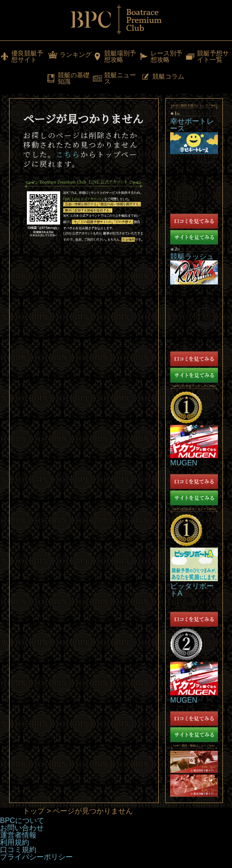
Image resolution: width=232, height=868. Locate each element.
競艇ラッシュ (192, 257)
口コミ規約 (18, 850)
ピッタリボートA (192, 590)
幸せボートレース (192, 125)
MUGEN (184, 463)
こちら (68, 154)
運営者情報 (18, 835)
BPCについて (22, 821)
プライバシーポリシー (36, 857)
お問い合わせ (22, 828)
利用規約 (15, 842)
